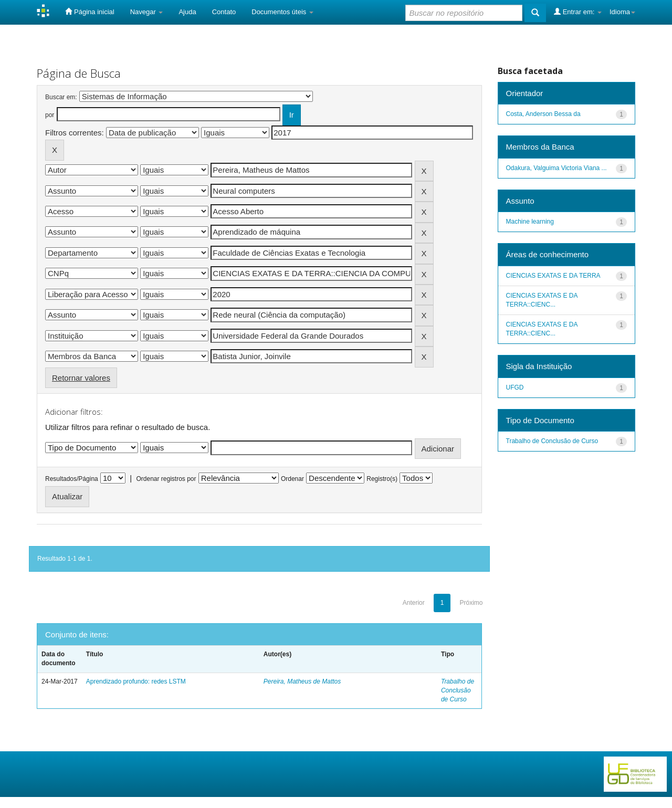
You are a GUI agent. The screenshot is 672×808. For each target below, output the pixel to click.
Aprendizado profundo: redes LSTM (136, 681)
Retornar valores (81, 378)
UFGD (515, 387)
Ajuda (187, 12)
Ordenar (292, 479)
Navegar (147, 12)
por (50, 115)
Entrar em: (578, 12)
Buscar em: (61, 97)
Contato (224, 12)
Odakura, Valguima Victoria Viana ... (556, 168)
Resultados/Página (72, 479)
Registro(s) (382, 479)
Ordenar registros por (166, 479)
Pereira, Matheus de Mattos (302, 681)
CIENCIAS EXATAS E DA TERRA (553, 276)
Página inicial (90, 12)
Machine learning (530, 222)
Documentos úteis (282, 12)
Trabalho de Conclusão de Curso (458, 690)
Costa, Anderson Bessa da (543, 114)
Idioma (622, 12)
